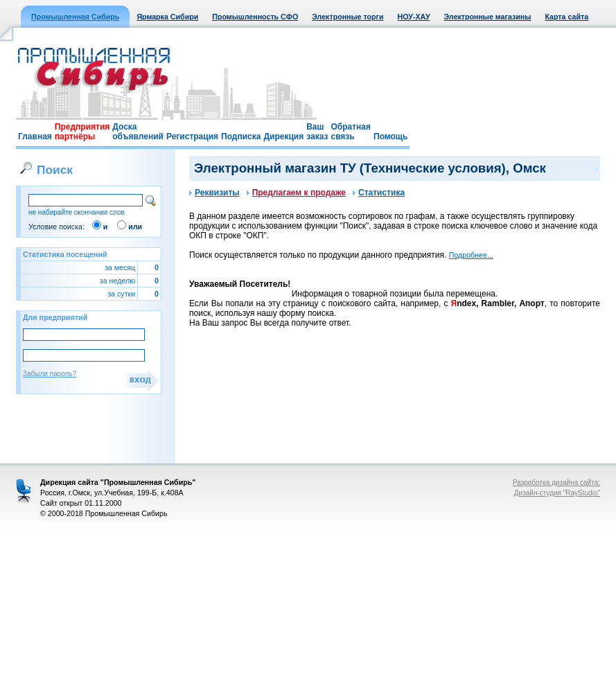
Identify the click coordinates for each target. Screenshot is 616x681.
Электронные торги (347, 17)
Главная (35, 136)
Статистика (379, 193)
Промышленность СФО (255, 17)
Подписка (241, 136)
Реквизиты (214, 193)
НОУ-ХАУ (414, 17)
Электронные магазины (488, 17)
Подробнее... (471, 255)
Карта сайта (566, 17)
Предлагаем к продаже (296, 193)
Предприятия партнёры (82, 132)
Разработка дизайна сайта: (556, 483)
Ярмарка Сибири (167, 17)
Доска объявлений (138, 132)
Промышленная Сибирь (75, 17)
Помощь (390, 136)
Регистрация (192, 136)
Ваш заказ (317, 132)
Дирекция (283, 136)
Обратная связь (351, 132)
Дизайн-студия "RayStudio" (557, 493)
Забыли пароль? (50, 374)
